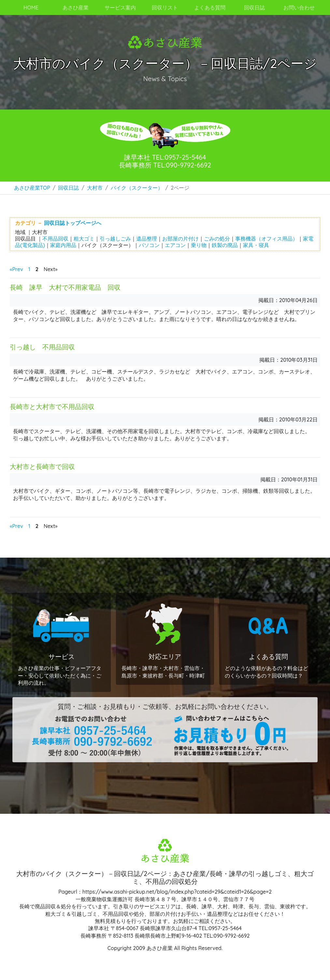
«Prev (16, 269)
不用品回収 (55, 239)
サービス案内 (120, 7)
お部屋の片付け (180, 239)
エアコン (175, 245)
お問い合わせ (299, 7)
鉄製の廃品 (225, 245)
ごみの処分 (217, 239)
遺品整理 (147, 239)
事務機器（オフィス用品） (266, 239)
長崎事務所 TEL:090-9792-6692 (165, 165)
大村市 (95, 188)
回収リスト (165, 7)
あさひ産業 (76, 7)
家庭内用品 (63, 245)
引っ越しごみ (115, 239)
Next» (51, 269)
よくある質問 (210, 7)
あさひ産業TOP (32, 188)
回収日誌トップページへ (73, 223)
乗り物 (199, 245)
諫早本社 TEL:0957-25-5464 (165, 157)
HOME (31, 7)
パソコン (149, 245)
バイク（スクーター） (137, 188)
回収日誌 (68, 188)
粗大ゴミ (84, 239)
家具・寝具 (256, 245)
